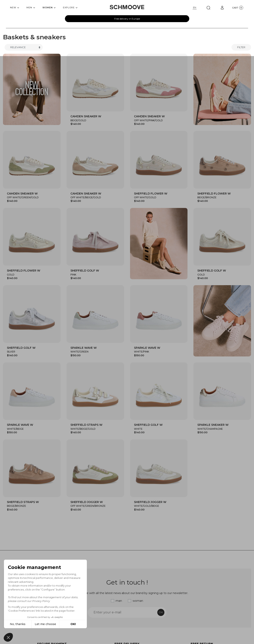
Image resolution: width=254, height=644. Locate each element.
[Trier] (24, 47)
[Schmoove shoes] (127, 7)
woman (138, 601)
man (119, 601)
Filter (241, 47)
